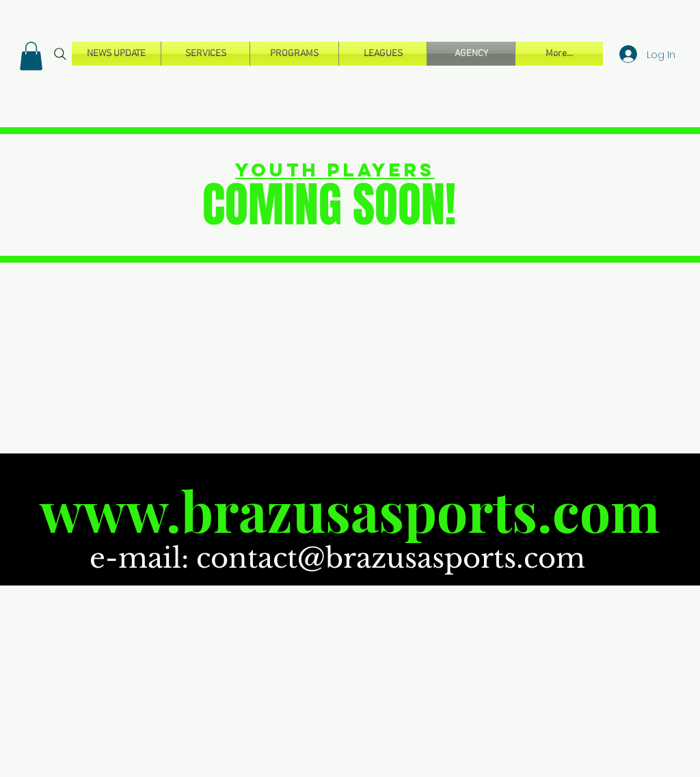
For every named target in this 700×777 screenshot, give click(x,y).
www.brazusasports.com (350, 510)
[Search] (60, 54)
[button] (31, 56)
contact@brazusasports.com (391, 558)
